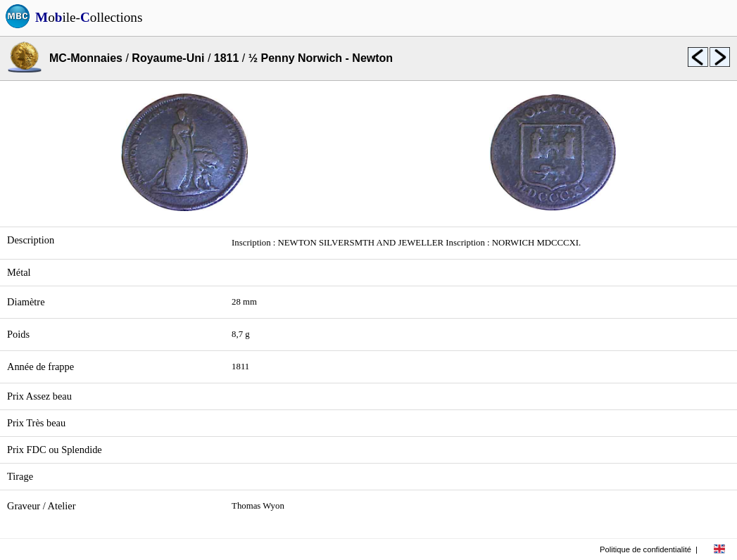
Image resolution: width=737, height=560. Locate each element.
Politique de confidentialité (645, 549)
